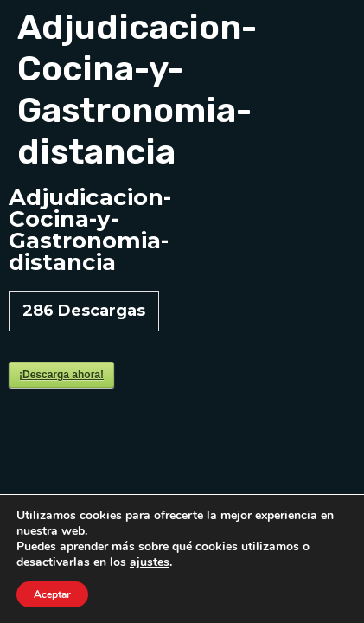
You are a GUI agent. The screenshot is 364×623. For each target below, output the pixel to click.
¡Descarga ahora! (61, 375)
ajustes (150, 562)
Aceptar (52, 594)
